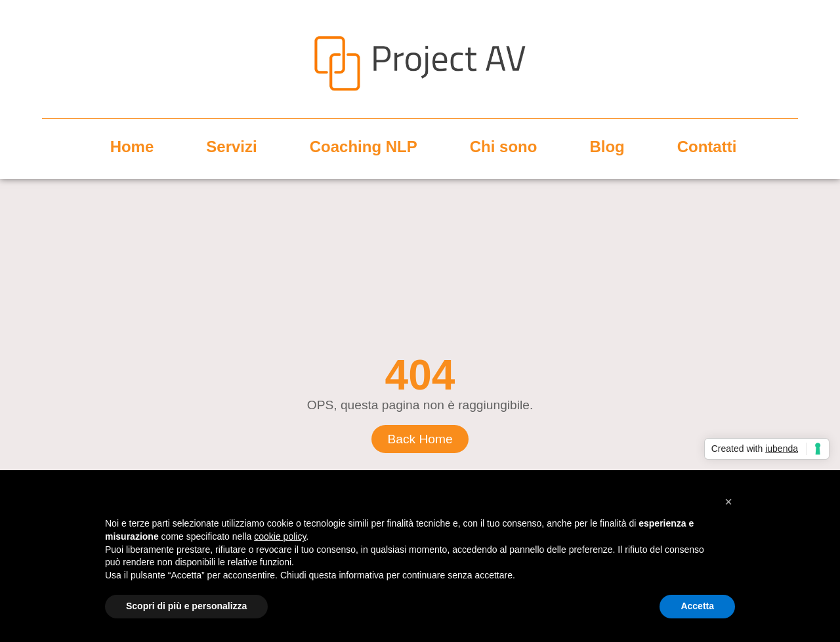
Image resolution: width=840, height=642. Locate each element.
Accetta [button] (697, 606)
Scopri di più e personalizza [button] (186, 606)
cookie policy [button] (280, 536)
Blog (607, 147)
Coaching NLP (364, 147)
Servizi (231, 147)
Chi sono (504, 147)
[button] (728, 502)
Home (132, 147)
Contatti (707, 147)
